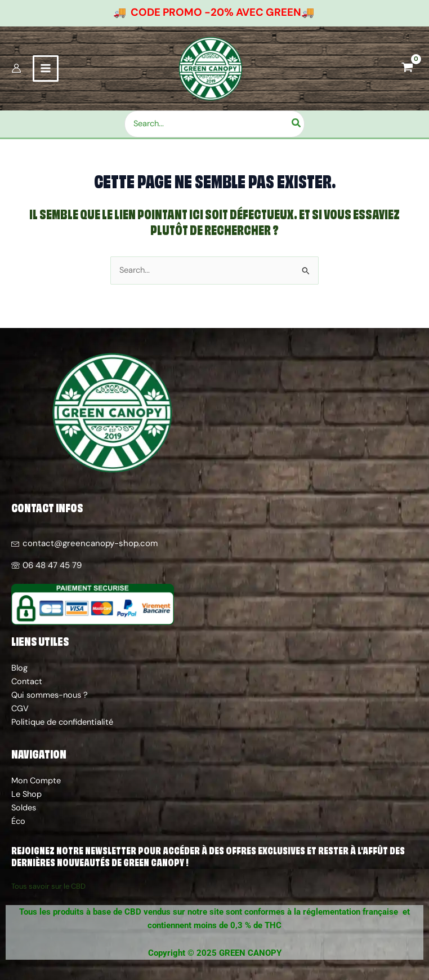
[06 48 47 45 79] (214, 561)
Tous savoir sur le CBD (48, 886)
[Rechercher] (309, 134)
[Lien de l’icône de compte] (16, 74)
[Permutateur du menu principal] (46, 74)
